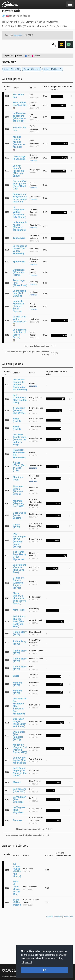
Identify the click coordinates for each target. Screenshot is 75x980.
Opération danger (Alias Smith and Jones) (19, 723)
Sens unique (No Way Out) (20, 104)
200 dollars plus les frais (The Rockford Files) (19, 622)
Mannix (17, 782)
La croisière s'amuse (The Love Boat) (20, 569)
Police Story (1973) (20, 633)
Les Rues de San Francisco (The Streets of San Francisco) (20, 706)
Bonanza (18, 820)
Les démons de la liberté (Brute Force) (20, 333)
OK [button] (45, 970)
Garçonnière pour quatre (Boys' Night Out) (20, 185)
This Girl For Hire (20, 129)
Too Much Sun (18, 96)
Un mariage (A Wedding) (19, 158)
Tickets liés (68, 917)
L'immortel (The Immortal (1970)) (19, 736)
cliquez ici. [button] (27, 962)
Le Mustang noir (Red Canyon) (19, 293)
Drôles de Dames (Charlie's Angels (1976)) (18, 583)
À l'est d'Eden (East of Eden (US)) (20, 467)
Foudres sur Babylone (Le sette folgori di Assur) (20, 198)
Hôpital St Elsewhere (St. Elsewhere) (19, 454)
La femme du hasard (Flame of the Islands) (20, 226)
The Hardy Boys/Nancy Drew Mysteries (19, 556)
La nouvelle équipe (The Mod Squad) (20, 760)
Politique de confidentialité (13, 977)
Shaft (16, 676)
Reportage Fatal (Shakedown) (20, 283)
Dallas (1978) (16, 526)
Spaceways (19, 262)
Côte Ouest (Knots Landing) (19, 515)
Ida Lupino (18, 35)
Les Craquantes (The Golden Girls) (20, 399)
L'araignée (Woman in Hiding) (19, 272)
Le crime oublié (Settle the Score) (17, 870)
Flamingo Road (18, 478)
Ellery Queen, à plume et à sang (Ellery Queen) (19, 598)
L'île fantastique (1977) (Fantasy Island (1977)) (19, 540)
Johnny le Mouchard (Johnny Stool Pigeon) (18, 306)
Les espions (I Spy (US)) (20, 790)
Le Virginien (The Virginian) (19, 799)
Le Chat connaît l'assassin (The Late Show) (18, 171)
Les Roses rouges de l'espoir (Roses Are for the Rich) (20, 385)
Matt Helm (19, 610)
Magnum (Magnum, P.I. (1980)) (19, 503)
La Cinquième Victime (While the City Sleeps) (19, 212)
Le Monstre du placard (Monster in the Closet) (19, 117)
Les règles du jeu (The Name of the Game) (20, 772)
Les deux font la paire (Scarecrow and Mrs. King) (20, 440)
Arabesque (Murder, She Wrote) (19, 411)
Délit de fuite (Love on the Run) (17, 888)
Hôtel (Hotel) (17, 420)
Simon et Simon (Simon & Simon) (18, 490)
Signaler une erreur (54, 917)
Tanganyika (19, 238)
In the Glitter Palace (17, 902)
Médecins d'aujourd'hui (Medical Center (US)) (20, 749)
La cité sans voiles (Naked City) (20, 319)
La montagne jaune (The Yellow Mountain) (20, 250)
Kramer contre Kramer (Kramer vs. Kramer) (19, 142)
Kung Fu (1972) (17, 684)
